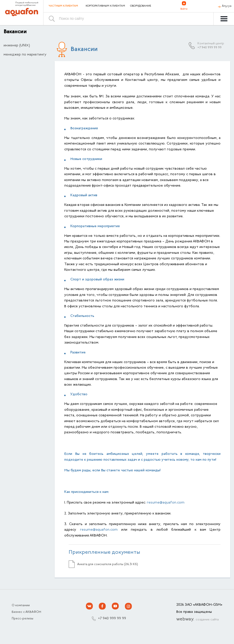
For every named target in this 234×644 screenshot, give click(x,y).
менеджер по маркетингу (25, 55)
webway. (198, 619)
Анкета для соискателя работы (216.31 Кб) (108, 564)
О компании (21, 605)
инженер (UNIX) (17, 46)
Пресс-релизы (22, 619)
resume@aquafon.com (166, 503)
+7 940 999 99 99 (209, 48)
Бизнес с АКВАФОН (26, 612)
